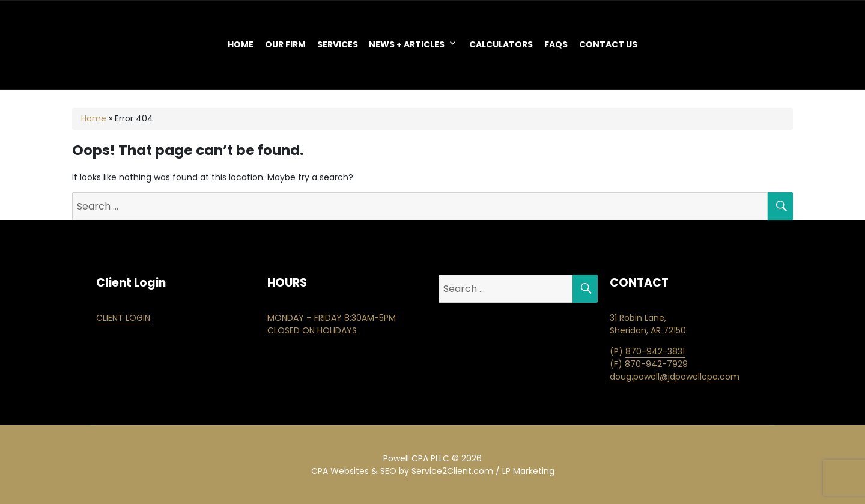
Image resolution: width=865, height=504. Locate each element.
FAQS (556, 44)
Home (241, 44)
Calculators (501, 44)
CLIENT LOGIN (123, 318)
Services (338, 44)
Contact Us (608, 44)
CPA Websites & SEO (354, 471)
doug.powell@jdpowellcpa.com (675, 377)
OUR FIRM (285, 44)
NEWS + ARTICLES (407, 44)
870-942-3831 (655, 351)
